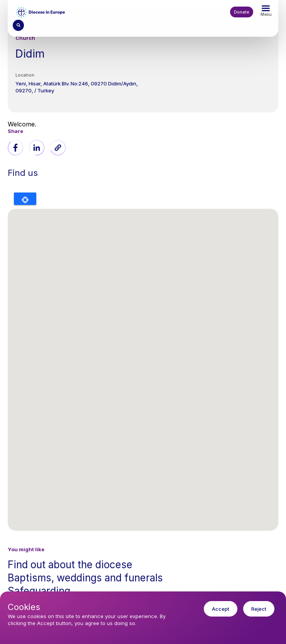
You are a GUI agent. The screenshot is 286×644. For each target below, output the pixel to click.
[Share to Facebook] (15, 148)
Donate (242, 12)
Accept (221, 609)
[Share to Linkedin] (37, 148)
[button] (58, 148)
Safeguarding (39, 591)
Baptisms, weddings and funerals (85, 578)
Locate (25, 199)
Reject (259, 609)
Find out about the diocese (70, 565)
